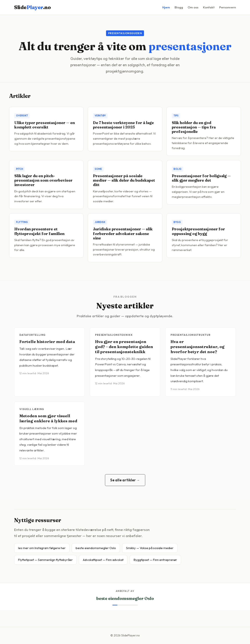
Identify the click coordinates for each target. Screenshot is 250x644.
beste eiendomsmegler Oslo (96, 548)
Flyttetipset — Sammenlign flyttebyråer (45, 560)
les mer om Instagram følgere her (42, 548)
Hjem (166, 7)
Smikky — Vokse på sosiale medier (150, 548)
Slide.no (32, 7)
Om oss (193, 7)
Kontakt (209, 7)
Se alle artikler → (125, 480)
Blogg (179, 7)
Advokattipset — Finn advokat (103, 560)
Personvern (228, 7)
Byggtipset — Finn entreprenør (155, 560)
